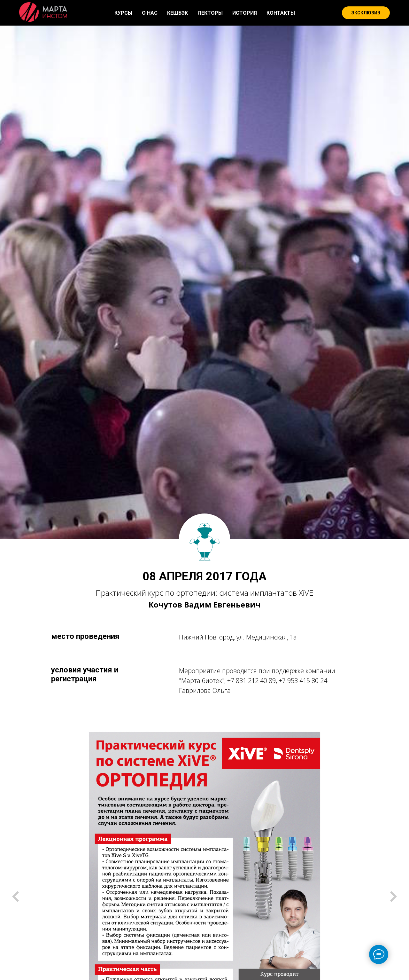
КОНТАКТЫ (281, 13)
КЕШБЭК (177, 13)
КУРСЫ (123, 13)
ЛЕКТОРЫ (210, 13)
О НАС (150, 13)
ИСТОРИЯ (245, 13)
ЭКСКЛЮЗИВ (366, 13)
